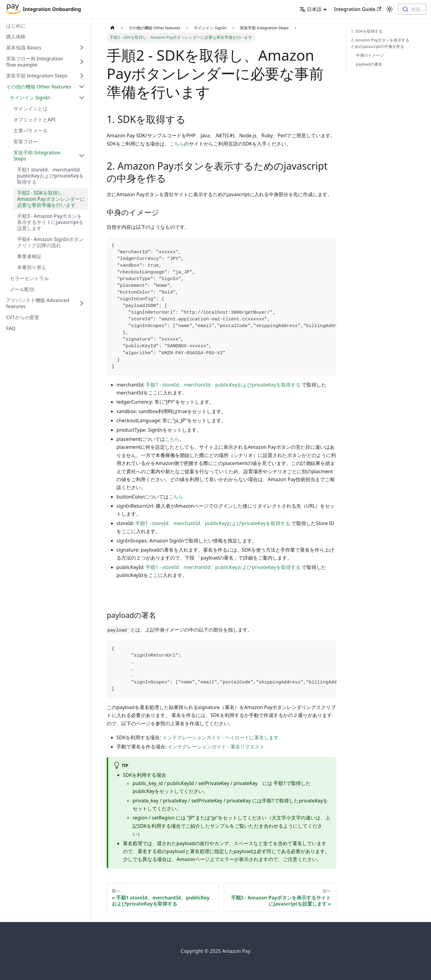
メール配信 (22, 289)
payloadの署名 (369, 64)
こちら (177, 144)
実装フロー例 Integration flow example (35, 62)
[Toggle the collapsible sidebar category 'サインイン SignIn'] (82, 98)
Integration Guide (358, 9)
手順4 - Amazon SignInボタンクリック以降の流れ (50, 242)
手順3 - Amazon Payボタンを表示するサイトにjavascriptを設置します (50, 222)
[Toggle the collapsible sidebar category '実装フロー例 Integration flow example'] (82, 62)
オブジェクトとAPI (34, 120)
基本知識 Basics (24, 48)
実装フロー (26, 142)
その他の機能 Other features (39, 87)
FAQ (11, 328)
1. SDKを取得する (367, 31)
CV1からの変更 (23, 317)
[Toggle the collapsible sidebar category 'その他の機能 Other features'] (82, 87)
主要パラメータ (30, 131)
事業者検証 (29, 256)
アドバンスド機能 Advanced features (38, 303)
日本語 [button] (310, 9)
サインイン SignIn (30, 98)
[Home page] (112, 28)
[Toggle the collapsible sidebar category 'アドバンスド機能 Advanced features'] (82, 303)
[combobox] (412, 9)
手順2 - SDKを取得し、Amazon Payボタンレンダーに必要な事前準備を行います (51, 199)
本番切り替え (32, 267)
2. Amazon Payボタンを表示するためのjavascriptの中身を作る (380, 43)
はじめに (16, 26)
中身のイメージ (370, 55)
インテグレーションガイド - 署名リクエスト (216, 747)
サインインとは (30, 109)
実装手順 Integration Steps (37, 76)
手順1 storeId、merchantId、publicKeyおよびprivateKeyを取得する (51, 176)
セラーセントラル (29, 278)
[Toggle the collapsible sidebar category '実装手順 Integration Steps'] (82, 156)
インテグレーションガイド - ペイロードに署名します (221, 737)
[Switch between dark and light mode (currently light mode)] (390, 9)
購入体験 (16, 37)
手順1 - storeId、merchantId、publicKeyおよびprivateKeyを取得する (223, 385)
